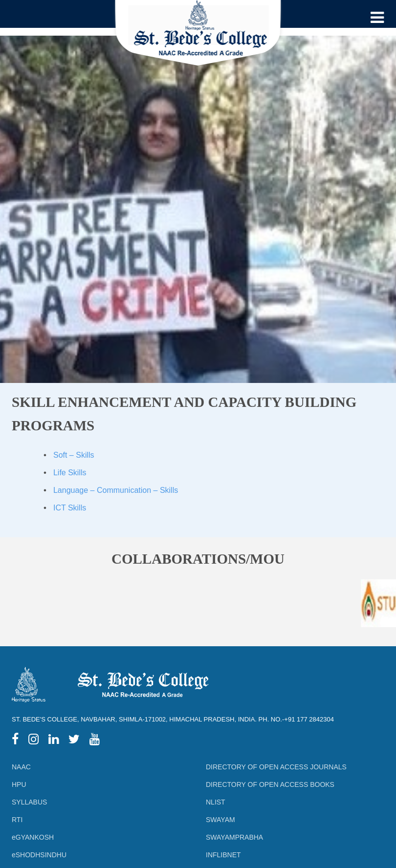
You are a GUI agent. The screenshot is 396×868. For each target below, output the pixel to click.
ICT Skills (70, 508)
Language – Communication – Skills (116, 490)
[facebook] (15, 741)
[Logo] (198, 36)
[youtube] (95, 741)
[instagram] (33, 741)
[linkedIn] (54, 741)
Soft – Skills (74, 455)
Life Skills (70, 473)
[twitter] (74, 741)
